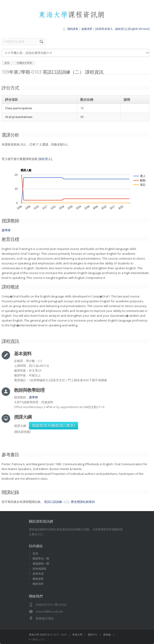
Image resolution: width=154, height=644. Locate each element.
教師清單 (38, 584)
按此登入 (45, 159)
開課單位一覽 (41, 559)
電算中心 (92, 634)
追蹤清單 (87, 29)
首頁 (35, 553)
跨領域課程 (39, 569)
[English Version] (139, 29)
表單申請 (38, 574)
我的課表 (73, 29)
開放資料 (38, 579)
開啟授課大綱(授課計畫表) (53, 426)
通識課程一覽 (41, 564)
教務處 (107, 634)
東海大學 (34, 634)
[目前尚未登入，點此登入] (111, 29)
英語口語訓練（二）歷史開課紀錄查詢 (69, 502)
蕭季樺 (6, 230)
